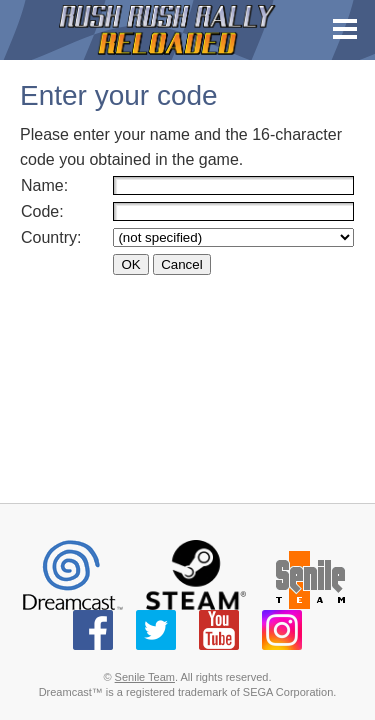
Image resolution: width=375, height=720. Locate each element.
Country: (53, 237)
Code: (44, 211)
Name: (47, 185)
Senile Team (145, 677)
